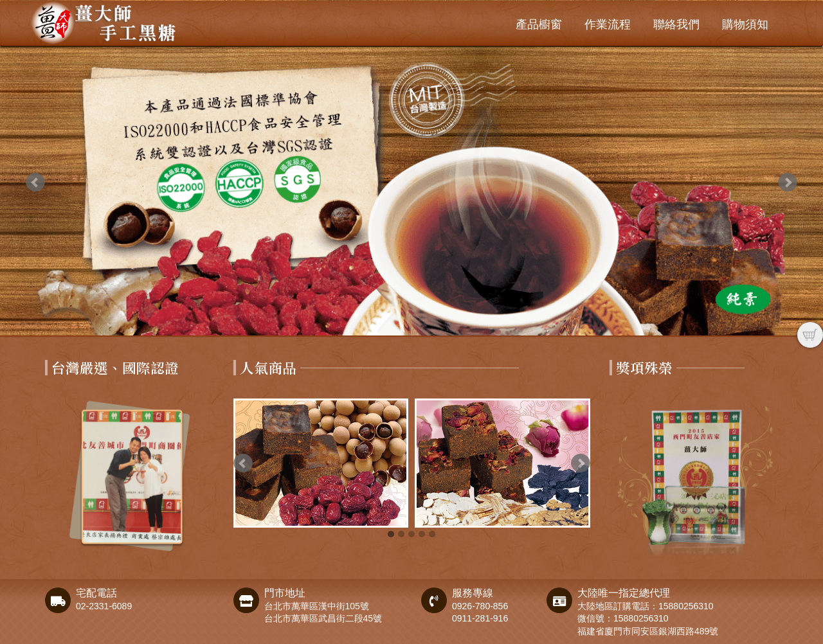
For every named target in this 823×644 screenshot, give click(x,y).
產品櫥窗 (539, 24)
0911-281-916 (480, 618)
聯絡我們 (676, 24)
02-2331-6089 (104, 606)
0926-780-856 (480, 606)
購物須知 (745, 24)
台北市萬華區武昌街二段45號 (323, 618)
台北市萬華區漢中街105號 (317, 606)
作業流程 (608, 24)
